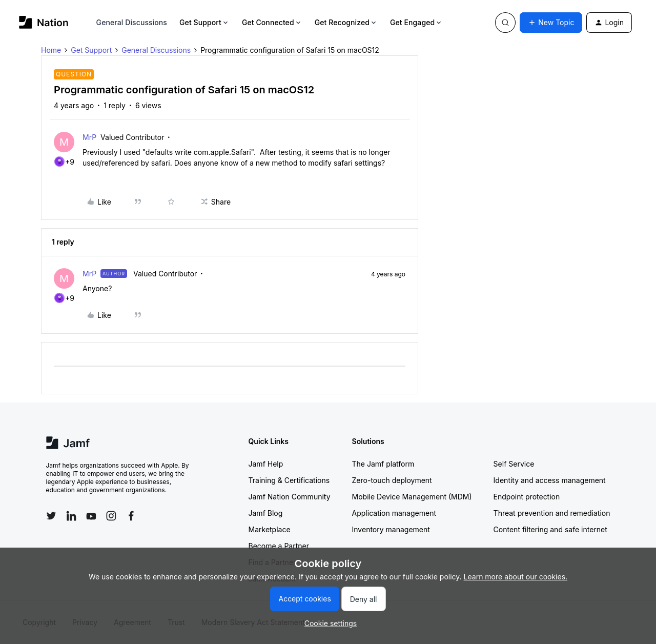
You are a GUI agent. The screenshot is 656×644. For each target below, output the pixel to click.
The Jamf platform (383, 464)
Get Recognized (346, 22)
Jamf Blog (266, 513)
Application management (394, 513)
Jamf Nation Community (290, 497)
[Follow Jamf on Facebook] (131, 516)
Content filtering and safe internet (550, 529)
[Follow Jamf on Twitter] (51, 516)
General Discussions (132, 22)
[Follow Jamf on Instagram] (111, 516)
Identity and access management (550, 480)
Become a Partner (279, 546)
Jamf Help (266, 464)
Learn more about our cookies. (516, 577)
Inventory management (391, 529)
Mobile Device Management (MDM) (412, 497)
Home (51, 50)
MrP (89, 137)
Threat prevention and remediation (552, 513)
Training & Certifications (289, 480)
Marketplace (270, 529)
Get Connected (272, 22)
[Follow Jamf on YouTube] (91, 516)
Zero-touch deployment (392, 480)
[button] (551, 23)
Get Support (204, 22)
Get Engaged (416, 22)
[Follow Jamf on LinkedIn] (71, 516)
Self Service (514, 464)
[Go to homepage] (44, 22)
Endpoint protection (527, 497)
